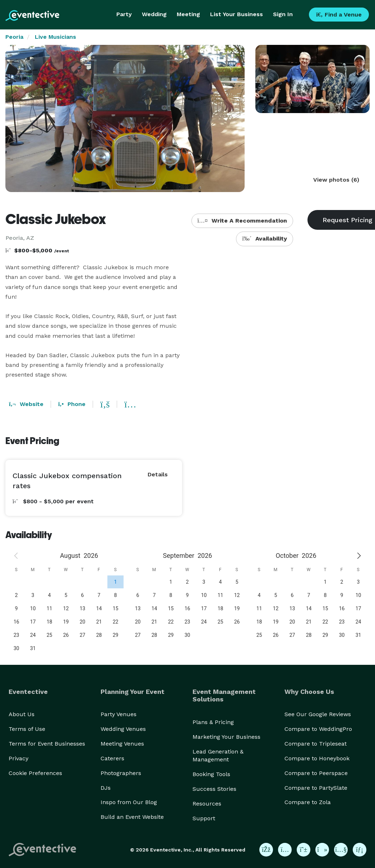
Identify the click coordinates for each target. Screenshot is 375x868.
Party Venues (119, 714)
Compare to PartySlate (316, 788)
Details (158, 474)
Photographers (121, 773)
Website (26, 404)
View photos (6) (336, 180)
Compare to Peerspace (316, 773)
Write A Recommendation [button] (242, 221)
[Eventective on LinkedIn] (360, 850)
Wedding (154, 14)
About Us (22, 714)
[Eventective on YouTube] (341, 850)
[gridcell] (115, 582)
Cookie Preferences (35, 773)
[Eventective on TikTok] (322, 850)
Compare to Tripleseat (316, 744)
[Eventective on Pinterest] (304, 850)
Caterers (112, 758)
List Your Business (237, 14)
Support (204, 818)
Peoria (14, 37)
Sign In (283, 14)
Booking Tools (211, 774)
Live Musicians (55, 37)
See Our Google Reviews (318, 714)
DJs (106, 788)
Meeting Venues (122, 744)
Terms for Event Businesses (47, 744)
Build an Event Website (132, 817)
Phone (72, 404)
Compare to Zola (308, 802)
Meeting (188, 14)
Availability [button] (265, 239)
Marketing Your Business (226, 737)
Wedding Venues (123, 729)
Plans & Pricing (213, 722)
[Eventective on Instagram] (285, 850)
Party (124, 14)
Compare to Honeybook (317, 758)
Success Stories (214, 789)
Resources (207, 804)
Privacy (18, 758)
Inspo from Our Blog (129, 802)
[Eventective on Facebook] (266, 850)
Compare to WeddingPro (318, 729)
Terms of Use (27, 729)
